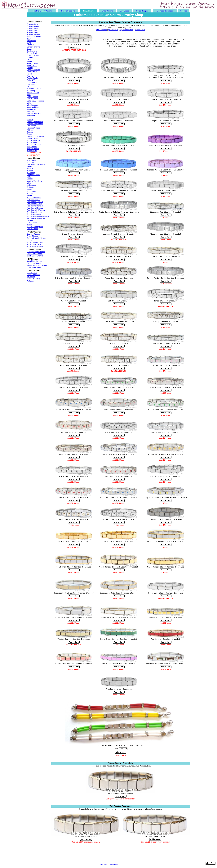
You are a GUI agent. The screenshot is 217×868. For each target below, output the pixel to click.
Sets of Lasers (32, 229)
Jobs (29, 95)
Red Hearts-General (35, 206)
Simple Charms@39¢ (35, 136)
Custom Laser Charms (36, 252)
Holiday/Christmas (34, 88)
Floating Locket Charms (42, 11)
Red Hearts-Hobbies (35, 208)
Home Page (114, 864)
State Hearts (32, 147)
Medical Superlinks (34, 181)
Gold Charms (32, 82)
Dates (29, 59)
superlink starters (126, 30)
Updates (184, 11)
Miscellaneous (32, 105)
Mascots (30, 179)
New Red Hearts (33, 200)
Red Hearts (31, 126)
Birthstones (31, 41)
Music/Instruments (34, 113)
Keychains (31, 277)
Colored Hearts (33, 55)
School (29, 134)
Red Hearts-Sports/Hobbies (38, 216)
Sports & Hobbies (34, 198)
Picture (29, 195)
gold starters (113, 30)
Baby (29, 39)
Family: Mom (32, 66)
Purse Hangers (142, 11)
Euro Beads (124, 11)
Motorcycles (31, 109)
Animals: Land (32, 24)
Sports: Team (32, 142)
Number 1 (31, 193)
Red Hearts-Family (34, 204)
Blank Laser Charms (35, 256)
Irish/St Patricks (33, 93)
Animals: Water (33, 26)
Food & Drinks (32, 78)
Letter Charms (32, 97)
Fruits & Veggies (33, 80)
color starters (140, 30)
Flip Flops (31, 74)
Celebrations (32, 51)
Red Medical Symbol (35, 227)
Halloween (31, 84)
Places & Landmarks (35, 122)
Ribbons (30, 130)
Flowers (30, 76)
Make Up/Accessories (35, 101)
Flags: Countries (33, 70)
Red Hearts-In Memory (36, 210)
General (30, 168)
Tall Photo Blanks (34, 263)
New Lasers (31, 160)
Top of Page (103, 864)
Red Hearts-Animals (35, 202)
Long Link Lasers (34, 175)
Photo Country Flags (35, 242)
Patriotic (30, 120)
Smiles (29, 225)
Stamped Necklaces (165, 11)
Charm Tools (32, 273)
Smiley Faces (32, 138)
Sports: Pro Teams (34, 145)
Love (29, 177)
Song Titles (31, 191)
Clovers (30, 220)
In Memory (31, 90)
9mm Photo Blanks (34, 261)
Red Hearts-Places (34, 212)
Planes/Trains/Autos (35, 124)
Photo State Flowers (35, 246)
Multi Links (31, 111)
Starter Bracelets (33, 279)
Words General (33, 149)
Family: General (33, 63)
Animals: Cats (32, 28)
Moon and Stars (33, 107)
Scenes (30, 132)
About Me (31, 162)
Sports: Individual (34, 140)
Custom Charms (33, 234)
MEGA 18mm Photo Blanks (38, 265)
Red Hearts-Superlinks (36, 218)
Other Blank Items (34, 267)
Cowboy (30, 57)
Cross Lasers (32, 222)
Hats (29, 86)
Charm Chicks (32, 53)
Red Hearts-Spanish (35, 214)
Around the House (34, 36)
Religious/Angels (33, 128)
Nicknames (31, 115)
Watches (30, 281)
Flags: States (32, 72)
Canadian (31, 45)
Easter (29, 61)
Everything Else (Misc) (36, 164)
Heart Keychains (33, 275)
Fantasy (30, 68)
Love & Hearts (32, 99)
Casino (29, 49)
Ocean (29, 118)
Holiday (30, 171)
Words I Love (32, 151)
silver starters (101, 30)
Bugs (29, 43)
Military (30, 103)
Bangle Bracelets (68, 11)
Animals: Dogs (33, 30)
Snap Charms (107, 11)
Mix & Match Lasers (35, 254)
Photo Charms (32, 236)
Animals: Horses (33, 34)
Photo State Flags (34, 244)
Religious (30, 187)
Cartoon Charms (33, 47)
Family (29, 166)
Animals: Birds (32, 32)
